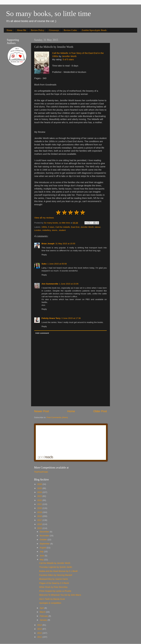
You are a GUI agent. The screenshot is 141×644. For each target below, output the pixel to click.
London (38, 230)
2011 (40, 637)
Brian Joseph (48, 244)
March (43, 612)
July (42, 552)
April (42, 608)
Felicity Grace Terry (51, 318)
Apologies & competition (50, 603)
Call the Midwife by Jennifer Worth (55, 563)
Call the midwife (63, 227)
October (44, 540)
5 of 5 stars (68, 59)
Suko (44, 264)
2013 (40, 629)
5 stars (51, 227)
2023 (40, 496)
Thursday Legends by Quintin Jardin (56, 567)
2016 (40, 524)
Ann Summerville (50, 284)
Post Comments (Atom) (57, 417)
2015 (40, 528)
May (42, 560)
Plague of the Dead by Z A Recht (54, 583)
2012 (40, 633)
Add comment (42, 333)
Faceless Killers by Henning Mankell (56, 575)
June (42, 556)
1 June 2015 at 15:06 (69, 284)
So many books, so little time (49, 14)
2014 (40, 625)
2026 (40, 484)
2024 (40, 492)
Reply (44, 255)
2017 (40, 520)
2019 (40, 512)
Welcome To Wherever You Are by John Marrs (60, 595)
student (62, 230)
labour (98, 227)
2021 (40, 504)
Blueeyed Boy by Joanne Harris (54, 579)
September (45, 544)
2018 (40, 516)
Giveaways (54, 30)
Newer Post (42, 411)
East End (75, 227)
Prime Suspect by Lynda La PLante (55, 591)
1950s (44, 227)
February (44, 616)
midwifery (47, 230)
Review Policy (38, 30)
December (45, 532)
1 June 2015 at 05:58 (57, 264)
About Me (21, 30)
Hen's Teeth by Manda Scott (52, 599)
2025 (40, 488)
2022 (40, 500)
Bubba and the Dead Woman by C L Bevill (58, 571)
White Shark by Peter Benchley (53, 587)
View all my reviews (44, 218)
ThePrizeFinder (41, 472)
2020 (40, 508)
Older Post (100, 411)
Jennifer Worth (69, 56)
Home (9, 30)
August (43, 548)
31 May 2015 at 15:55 (65, 244)
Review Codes (70, 30)
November (45, 536)
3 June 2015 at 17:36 (71, 318)
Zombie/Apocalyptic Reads (94, 30)
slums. (55, 230)
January (44, 620)
